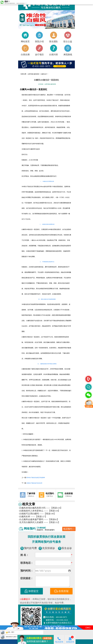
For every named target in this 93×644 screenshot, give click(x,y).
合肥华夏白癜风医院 (33, 74)
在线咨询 (70, 639)
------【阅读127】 (39, 517)
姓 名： (25, 555)
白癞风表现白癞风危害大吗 (32, 508)
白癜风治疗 (44, 74)
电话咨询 (59, 639)
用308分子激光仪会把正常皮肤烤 (36, 478)
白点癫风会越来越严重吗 (31, 519)
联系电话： (27, 563)
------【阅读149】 (48, 514)
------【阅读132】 (52, 522)
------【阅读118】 (52, 511)
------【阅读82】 (51, 519)
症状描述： (27, 579)
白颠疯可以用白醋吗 (29, 514)
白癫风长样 (24, 517)
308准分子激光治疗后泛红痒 (34, 483)
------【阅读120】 (54, 508)
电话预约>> (69, 529)
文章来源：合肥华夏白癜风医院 (47, 84)
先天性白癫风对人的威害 (31, 522)
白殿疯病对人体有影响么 (31, 511)
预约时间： (27, 571)
